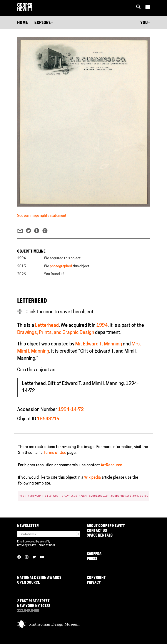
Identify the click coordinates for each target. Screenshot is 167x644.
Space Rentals (100, 536)
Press (92, 559)
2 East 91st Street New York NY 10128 (34, 604)
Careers (94, 554)
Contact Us (97, 531)
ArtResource (111, 465)
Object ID (27, 419)
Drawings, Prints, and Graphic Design (56, 333)
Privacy (94, 583)
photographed (61, 266)
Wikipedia (92, 478)
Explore (44, 23)
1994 (102, 326)
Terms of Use (55, 453)
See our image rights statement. (42, 216)
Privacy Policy (27, 545)
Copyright (96, 578)
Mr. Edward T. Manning (99, 344)
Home (23, 23)
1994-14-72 (71, 410)
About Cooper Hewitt (106, 526)
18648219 (48, 419)
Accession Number (37, 410)
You (145, 23)
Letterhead (47, 326)
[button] (148, 8)
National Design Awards (39, 578)
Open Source (28, 583)
